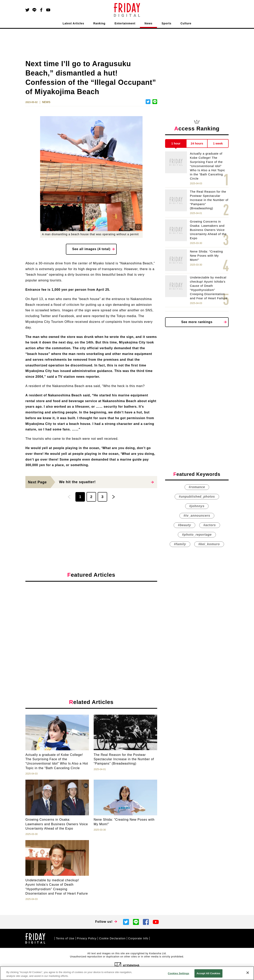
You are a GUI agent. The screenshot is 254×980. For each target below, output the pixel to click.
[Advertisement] (91, 621)
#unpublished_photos (197, 497)
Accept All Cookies (209, 973)
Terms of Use (65, 938)
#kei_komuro (209, 544)
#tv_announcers (197, 516)
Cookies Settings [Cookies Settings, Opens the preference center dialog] (179, 973)
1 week (218, 143)
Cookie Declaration (112, 938)
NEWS (46, 102)
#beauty (184, 525)
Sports (166, 23)
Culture (186, 23)
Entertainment (125, 23)
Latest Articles (74, 23)
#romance (197, 487)
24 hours (197, 143)
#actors (210, 525)
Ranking (99, 23)
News (148, 23)
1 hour (176, 143)
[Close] (248, 973)
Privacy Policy (87, 938)
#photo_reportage (197, 535)
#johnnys (197, 506)
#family (180, 544)
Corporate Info (138, 938)
